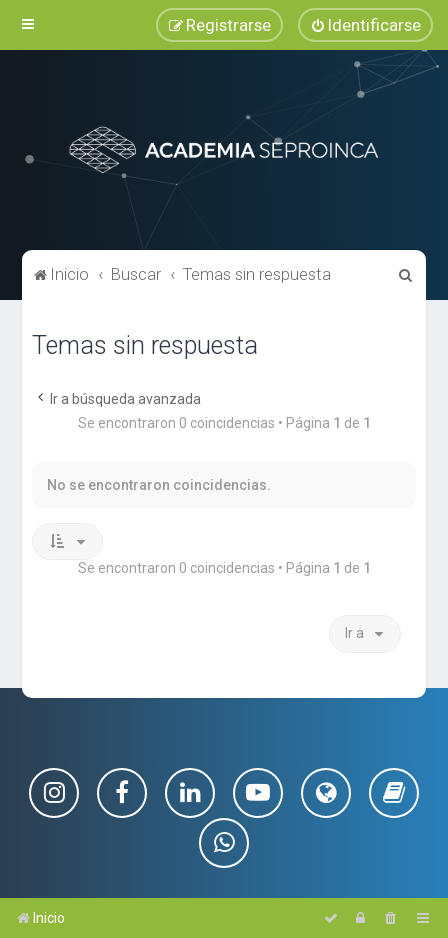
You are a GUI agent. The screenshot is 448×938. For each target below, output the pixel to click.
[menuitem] (365, 25)
